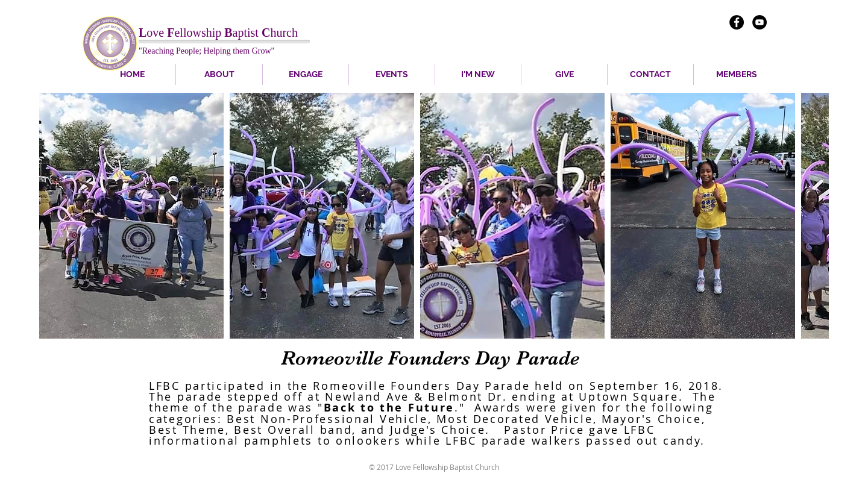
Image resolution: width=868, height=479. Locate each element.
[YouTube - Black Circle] (759, 22)
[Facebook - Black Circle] (737, 22)
